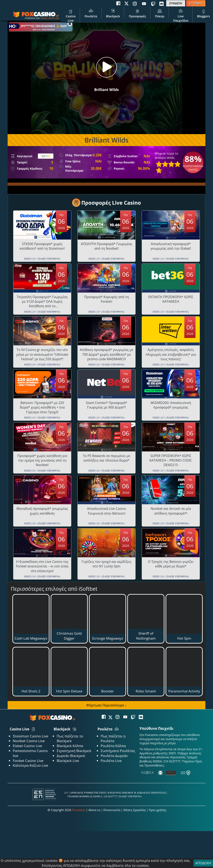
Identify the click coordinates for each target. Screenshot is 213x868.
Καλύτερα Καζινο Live (30, 765)
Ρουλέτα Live (111, 761)
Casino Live (71, 15)
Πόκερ (160, 13)
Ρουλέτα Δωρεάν (114, 756)
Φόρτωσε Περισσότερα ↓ (106, 705)
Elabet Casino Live (27, 746)
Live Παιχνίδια (181, 15)
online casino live (50, 18)
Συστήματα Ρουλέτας (118, 751)
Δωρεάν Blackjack (71, 756)
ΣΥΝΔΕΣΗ (176, 3)
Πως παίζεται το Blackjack (70, 739)
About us (94, 810)
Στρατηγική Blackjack (74, 751)
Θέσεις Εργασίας (135, 810)
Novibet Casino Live (29, 741)
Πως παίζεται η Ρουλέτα (113, 739)
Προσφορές (137, 13)
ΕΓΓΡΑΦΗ (196, 3)
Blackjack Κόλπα (70, 746)
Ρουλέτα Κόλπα (113, 746)
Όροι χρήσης (157, 810)
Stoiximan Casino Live (30, 736)
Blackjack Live (68, 761)
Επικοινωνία (112, 810)
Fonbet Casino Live (28, 761)
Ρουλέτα (91, 13)
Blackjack (113, 13)
